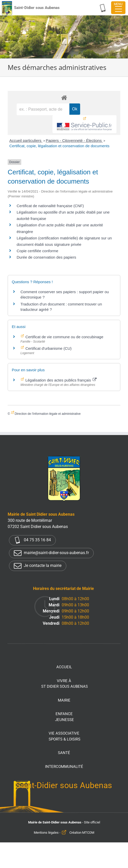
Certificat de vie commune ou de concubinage (64, 337)
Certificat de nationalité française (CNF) (50, 206)
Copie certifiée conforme (38, 251)
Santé (64, 753)
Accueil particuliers (26, 140)
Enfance (65, 717)
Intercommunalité (64, 767)
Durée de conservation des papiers (46, 257)
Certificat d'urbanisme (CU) (48, 348)
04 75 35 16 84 (32, 540)
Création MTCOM (82, 833)
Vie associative (65, 737)
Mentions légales (46, 833)
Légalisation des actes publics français (60, 380)
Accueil (64, 667)
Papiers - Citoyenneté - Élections (74, 140)
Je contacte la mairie (38, 566)
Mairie (64, 700)
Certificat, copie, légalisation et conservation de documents (59, 146)
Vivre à (65, 684)
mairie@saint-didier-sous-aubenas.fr (51, 553)
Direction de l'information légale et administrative (48, 414)
